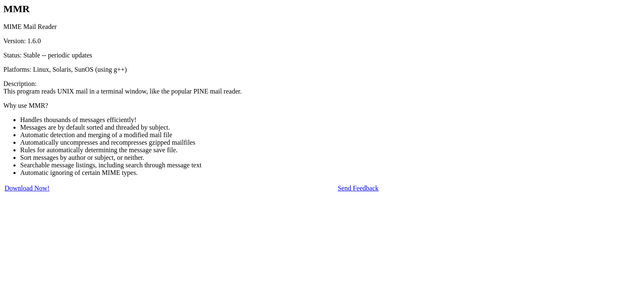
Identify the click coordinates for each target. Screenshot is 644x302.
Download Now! (27, 188)
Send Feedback (358, 188)
